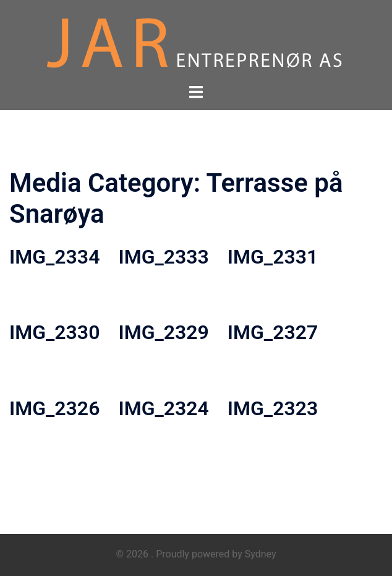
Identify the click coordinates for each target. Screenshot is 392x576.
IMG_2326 (54, 408)
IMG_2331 (273, 257)
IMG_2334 (54, 257)
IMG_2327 (273, 332)
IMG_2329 (163, 332)
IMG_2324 (163, 408)
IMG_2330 (54, 332)
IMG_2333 (163, 257)
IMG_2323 (273, 408)
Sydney (261, 554)
